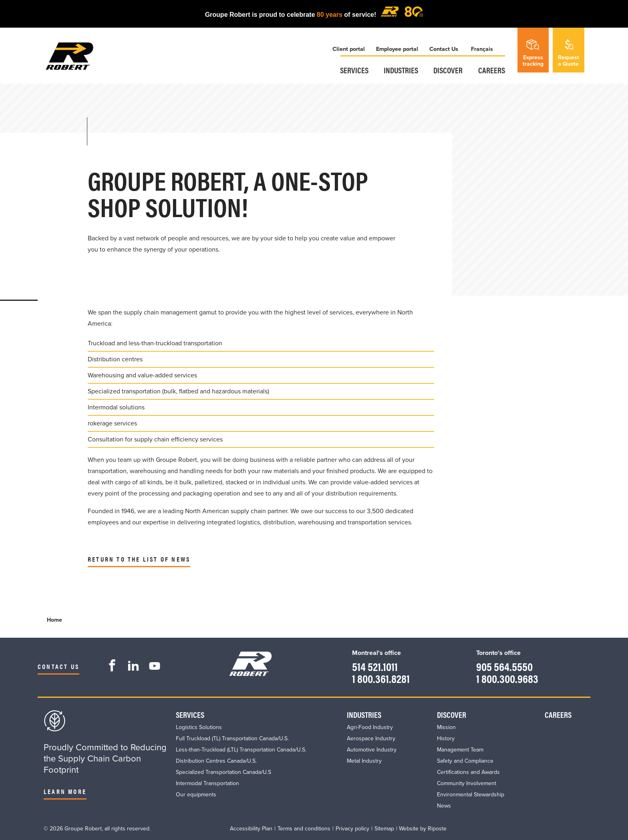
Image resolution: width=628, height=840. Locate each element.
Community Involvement (467, 783)
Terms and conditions (304, 828)
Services (353, 71)
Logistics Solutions (199, 727)
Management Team (460, 749)
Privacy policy (352, 828)
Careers (492, 71)
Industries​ (400, 71)
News (444, 805)
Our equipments (196, 794)
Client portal (347, 49)
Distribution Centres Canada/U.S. (216, 760)
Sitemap (384, 828)
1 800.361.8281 (379, 678)
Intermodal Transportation (207, 783)
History (446, 738)
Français (482, 49)
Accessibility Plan (251, 828)
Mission (446, 727)
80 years (330, 15)
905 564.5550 (503, 666)
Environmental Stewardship (471, 794)
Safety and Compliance (465, 760)
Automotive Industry (372, 749)
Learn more (65, 791)
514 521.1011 (373, 666)
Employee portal (396, 49)
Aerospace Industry (371, 738)
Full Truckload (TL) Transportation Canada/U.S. (232, 738)
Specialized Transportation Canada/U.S (223, 772)
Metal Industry (364, 760)
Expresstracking (533, 53)
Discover (448, 71)
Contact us (58, 666)
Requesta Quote (569, 53)
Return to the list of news (139, 559)
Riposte (437, 828)
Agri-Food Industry (370, 727)
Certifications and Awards (468, 772)
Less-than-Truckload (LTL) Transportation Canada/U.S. (241, 749)
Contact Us (443, 49)
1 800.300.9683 (506, 678)
